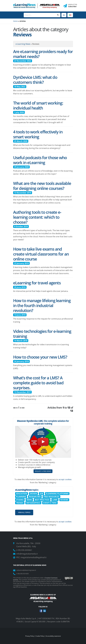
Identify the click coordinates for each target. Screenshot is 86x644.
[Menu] (64, 15)
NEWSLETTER (73, 5)
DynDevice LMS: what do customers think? (35, 80)
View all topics (24, 512)
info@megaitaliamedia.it (27, 554)
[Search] (40, 15)
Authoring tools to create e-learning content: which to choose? (37, 217)
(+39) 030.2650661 (24, 550)
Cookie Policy (40, 636)
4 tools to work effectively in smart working (38, 134)
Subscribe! (72, 6)
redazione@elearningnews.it (28, 570)
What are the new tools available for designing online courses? (42, 186)
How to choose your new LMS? (40, 357)
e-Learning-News (23, 44)
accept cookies (65, 479)
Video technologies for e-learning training (42, 334)
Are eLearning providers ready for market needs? (43, 54)
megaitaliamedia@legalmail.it (34, 557)
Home (15, 21)
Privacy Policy (29, 636)
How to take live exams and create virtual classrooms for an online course (41, 254)
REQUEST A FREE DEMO (43, 471)
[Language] (70, 15)
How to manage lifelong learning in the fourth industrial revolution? (42, 305)
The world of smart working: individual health (38, 105)
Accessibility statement (54, 636)
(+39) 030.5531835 (23, 574)
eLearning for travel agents (37, 283)
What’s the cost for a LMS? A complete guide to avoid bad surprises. (38, 383)
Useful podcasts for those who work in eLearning (40, 160)
